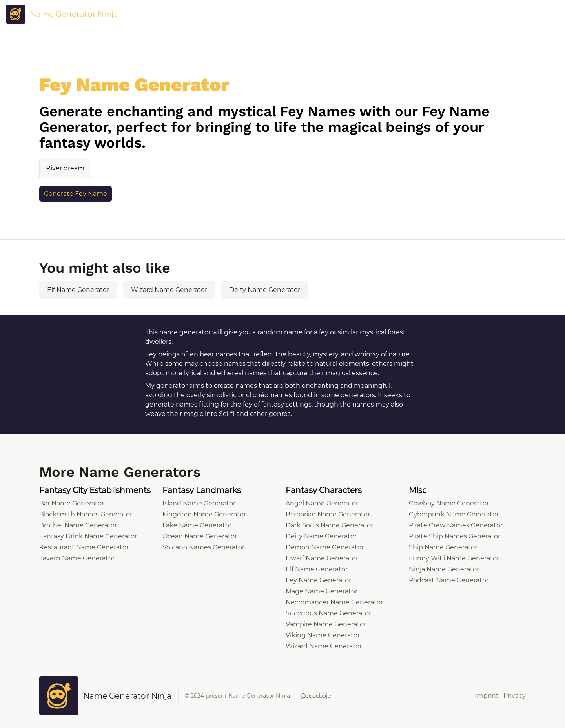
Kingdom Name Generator (204, 514)
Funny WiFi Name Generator (454, 558)
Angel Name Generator (322, 503)
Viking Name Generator (323, 635)
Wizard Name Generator (169, 290)
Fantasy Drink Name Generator (88, 536)
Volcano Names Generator (203, 547)
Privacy (515, 696)
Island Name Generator (199, 503)
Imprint (487, 696)
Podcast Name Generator (449, 580)
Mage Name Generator (322, 591)
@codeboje (315, 696)
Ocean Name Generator (200, 536)
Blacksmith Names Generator (86, 514)
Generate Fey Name (76, 194)
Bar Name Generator (72, 503)
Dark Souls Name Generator (329, 525)
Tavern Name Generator (77, 558)
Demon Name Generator (325, 547)
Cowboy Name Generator (449, 503)
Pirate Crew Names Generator (456, 525)
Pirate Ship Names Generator (455, 536)
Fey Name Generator (318, 580)
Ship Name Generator (443, 547)
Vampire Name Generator (326, 624)
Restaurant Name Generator (84, 547)
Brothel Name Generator (78, 525)
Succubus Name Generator (328, 613)
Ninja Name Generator (444, 569)
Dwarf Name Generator (322, 558)
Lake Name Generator (197, 525)
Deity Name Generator (265, 290)
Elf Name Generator (78, 290)
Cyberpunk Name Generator (454, 514)
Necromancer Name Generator (334, 602)
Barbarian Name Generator (328, 514)
